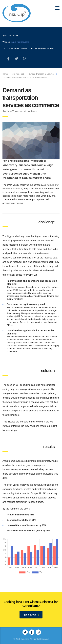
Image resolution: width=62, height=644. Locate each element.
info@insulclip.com (20, 42)
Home (5, 74)
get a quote (31, 615)
